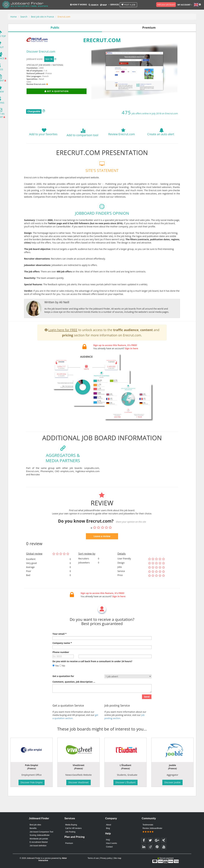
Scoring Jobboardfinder (40, 835)
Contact (109, 847)
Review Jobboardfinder (152, 830)
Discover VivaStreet (78, 782)
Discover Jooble (172, 782)
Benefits (33, 828)
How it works (79, 5)
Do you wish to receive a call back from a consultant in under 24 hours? (92, 674)
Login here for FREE (63, 342)
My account (185, 5)
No (62, 678)
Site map (117, 858)
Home (14, 17)
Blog (108, 828)
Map (103, 5)
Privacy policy (106, 858)
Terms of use (93, 858)
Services (114, 5)
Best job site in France (43, 17)
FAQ (108, 840)
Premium (69, 843)
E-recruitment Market (39, 842)
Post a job (128, 5)
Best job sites (35, 825)
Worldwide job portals (39, 839)
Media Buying (71, 825)
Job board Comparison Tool (41, 832)
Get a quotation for (63, 688)
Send (147, 709)
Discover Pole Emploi (32, 782)
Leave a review (102, 548)
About (109, 825)
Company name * (62, 655)
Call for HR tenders (73, 828)
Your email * (59, 646)
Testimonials (148, 825)
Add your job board (166, 5)
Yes (56, 678)
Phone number (61, 664)
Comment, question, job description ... (74, 694)
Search (93, 5)
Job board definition (38, 846)
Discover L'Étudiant (126, 782)
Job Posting (70, 832)
